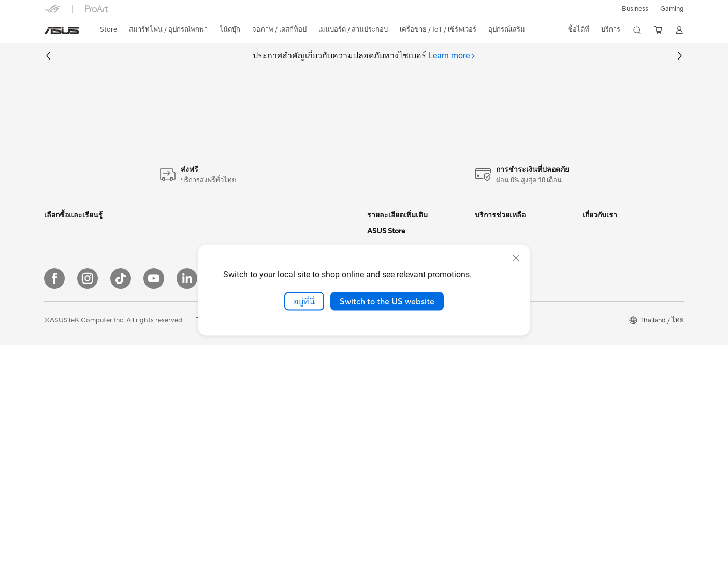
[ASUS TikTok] (121, 513)
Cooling (163, 405)
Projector (166, 339)
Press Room (601, 368)
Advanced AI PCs (394, 404)
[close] (516, 258)
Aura (374, 389)
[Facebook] (54, 513)
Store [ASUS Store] (108, 29)
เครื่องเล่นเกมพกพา (72, 298)
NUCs (161, 293)
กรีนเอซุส (596, 333)
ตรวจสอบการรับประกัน (508, 351)
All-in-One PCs (67, 429)
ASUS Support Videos (509, 383)
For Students (64, 395)
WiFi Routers (278, 343)
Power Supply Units (181, 436)
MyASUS (489, 399)
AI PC (376, 373)
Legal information (609, 383)
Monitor (164, 324)
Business (635, 9)
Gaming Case (172, 389)
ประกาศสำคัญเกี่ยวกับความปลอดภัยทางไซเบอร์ (364, 56)
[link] (62, 31)
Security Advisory (502, 368)
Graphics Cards (175, 420)
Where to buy (388, 451)
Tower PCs (168, 277)
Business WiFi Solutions (294, 382)
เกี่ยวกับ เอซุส (602, 279)
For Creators (64, 348)
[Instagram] (88, 513)
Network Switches (286, 397)
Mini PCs (165, 308)
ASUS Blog (384, 358)
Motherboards (174, 374)
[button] (672, 9)
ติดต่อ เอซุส (599, 351)
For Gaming (62, 364)
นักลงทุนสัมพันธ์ (606, 315)
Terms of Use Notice (227, 555)
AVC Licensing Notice (400, 342)
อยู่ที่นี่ (304, 301)
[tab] (452, 56)
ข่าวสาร (594, 297)
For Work (58, 379)
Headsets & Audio (285, 432)
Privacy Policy (292, 555)
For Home (59, 333)
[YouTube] (154, 513)
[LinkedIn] (187, 513)
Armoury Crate (390, 420)
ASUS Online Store (396, 466)
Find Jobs (597, 399)
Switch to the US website (387, 301)
